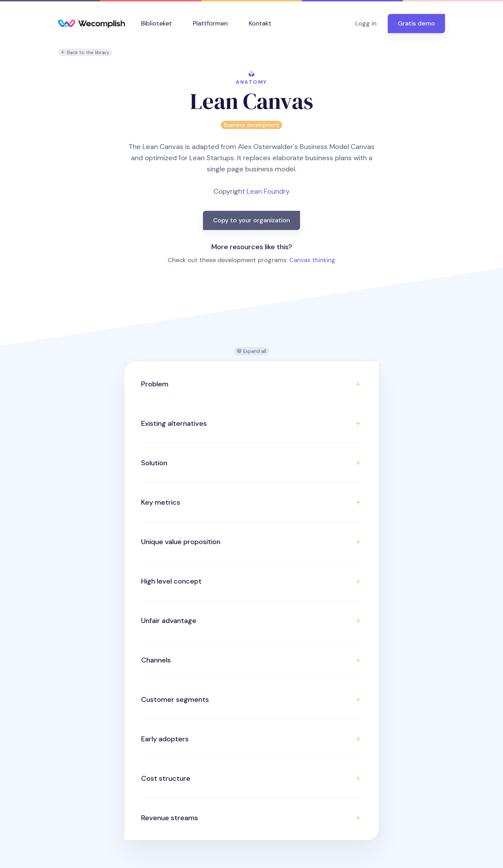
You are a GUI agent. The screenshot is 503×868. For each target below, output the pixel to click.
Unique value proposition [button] (181, 542)
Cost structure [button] (166, 778)
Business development (251, 125)
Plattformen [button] (210, 23)
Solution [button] (154, 463)
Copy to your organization (251, 220)
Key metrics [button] (161, 502)
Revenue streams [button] (170, 818)
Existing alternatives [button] (174, 423)
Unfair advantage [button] (169, 621)
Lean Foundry (268, 191)
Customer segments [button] (175, 699)
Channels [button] (156, 660)
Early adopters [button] (165, 739)
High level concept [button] (171, 581)
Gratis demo (416, 23)
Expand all (251, 351)
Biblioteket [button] (156, 23)
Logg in (366, 23)
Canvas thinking (312, 260)
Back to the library (85, 53)
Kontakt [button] (260, 23)
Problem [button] (155, 384)
